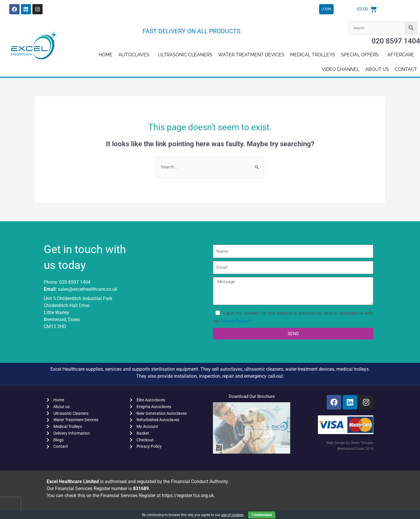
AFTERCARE (402, 55)
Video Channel (341, 69)
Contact (406, 69)
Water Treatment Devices (251, 55)
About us (377, 69)
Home (106, 55)
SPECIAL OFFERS (361, 55)
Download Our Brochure (252, 397)
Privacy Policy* (236, 322)
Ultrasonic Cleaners (185, 55)
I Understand (262, 515)
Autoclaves (135, 55)
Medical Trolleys (313, 55)
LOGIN (326, 9)
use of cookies (232, 515)
